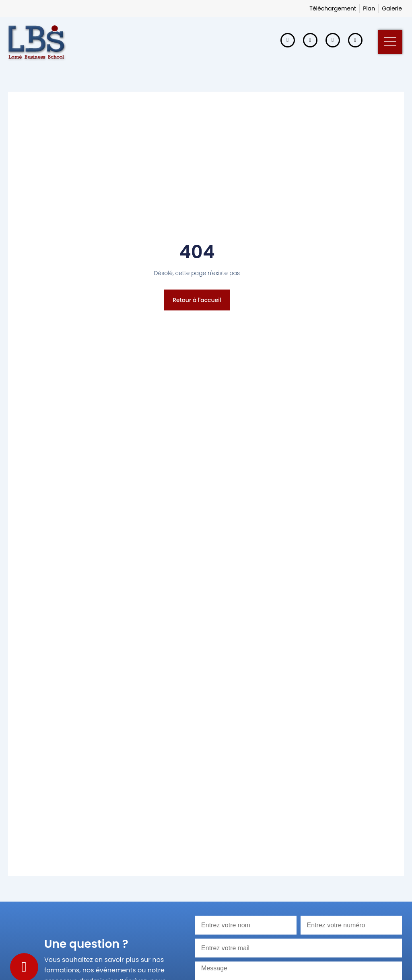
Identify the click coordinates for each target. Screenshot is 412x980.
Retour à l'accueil (197, 300)
